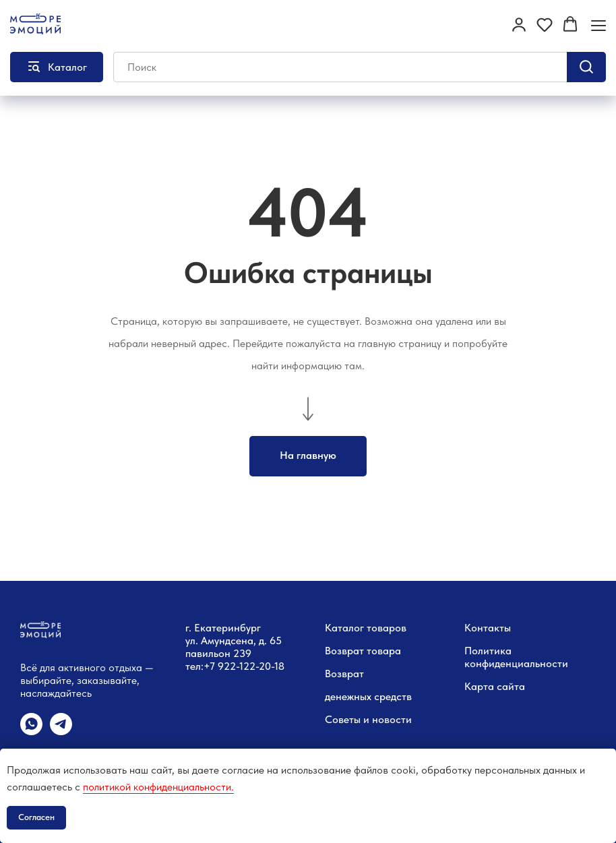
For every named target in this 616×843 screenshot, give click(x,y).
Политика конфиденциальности (516, 657)
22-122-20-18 (254, 666)
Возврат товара (363, 651)
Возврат (344, 674)
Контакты (488, 628)
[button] (519, 24)
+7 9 (214, 666)
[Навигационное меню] (598, 25)
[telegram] (61, 731)
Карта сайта (495, 686)
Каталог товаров (366, 628)
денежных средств (368, 696)
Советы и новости (368, 719)
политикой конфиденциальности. (158, 787)
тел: (194, 666)
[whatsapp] (31, 731)
